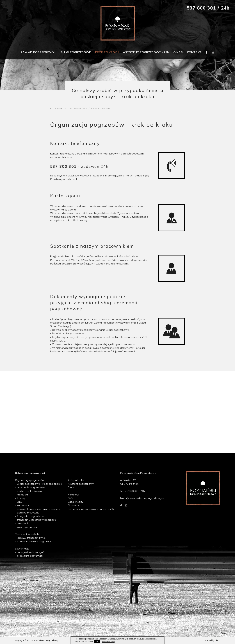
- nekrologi (21, 523)
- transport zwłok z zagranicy (33, 541)
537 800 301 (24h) (135, 491)
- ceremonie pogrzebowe (30, 487)
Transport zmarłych (27, 534)
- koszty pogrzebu (26, 527)
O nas (71, 487)
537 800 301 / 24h (208, 8)
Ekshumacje (22, 549)
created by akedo (213, 640)
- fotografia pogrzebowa (30, 516)
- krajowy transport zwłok (31, 538)
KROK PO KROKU (107, 52)
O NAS (178, 52)
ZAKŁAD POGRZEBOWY (37, 52)
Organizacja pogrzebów (30, 480)
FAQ (70, 498)
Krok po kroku (76, 480)
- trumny (20, 498)
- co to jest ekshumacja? (29, 552)
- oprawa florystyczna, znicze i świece (38, 509)
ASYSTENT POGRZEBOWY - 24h (146, 52)
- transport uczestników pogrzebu (36, 520)
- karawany (22, 505)
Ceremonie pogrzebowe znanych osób (91, 509)
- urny (19, 502)
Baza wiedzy (75, 502)
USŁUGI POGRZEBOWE (75, 52)
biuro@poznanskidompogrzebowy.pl (142, 498)
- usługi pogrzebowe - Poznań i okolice (38, 484)
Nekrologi (73, 495)
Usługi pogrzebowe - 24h (31, 473)
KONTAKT (194, 52)
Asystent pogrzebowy (81, 484)
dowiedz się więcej (109, 642)
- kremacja (21, 495)
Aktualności (74, 505)
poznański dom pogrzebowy (69, 109)
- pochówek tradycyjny (29, 491)
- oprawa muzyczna (27, 513)
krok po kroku (100, 109)
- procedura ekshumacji (29, 556)
